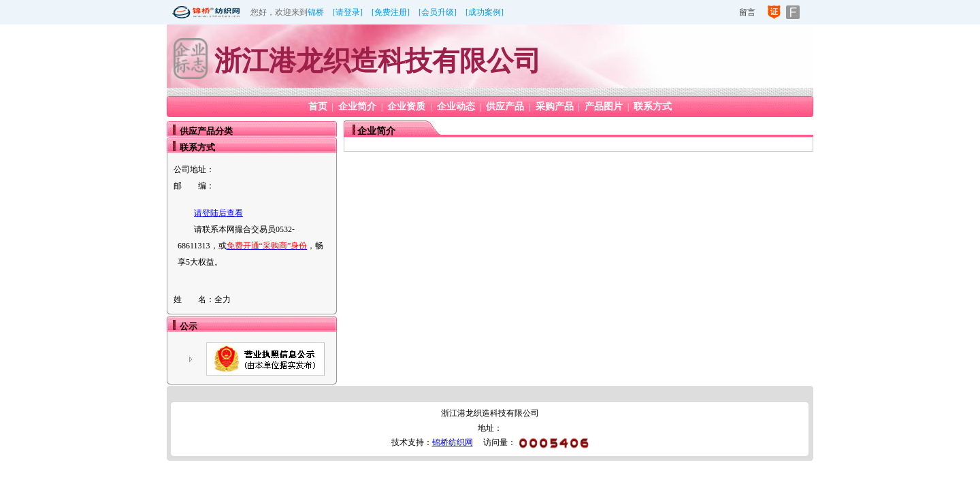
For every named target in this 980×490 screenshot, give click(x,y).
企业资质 (406, 107)
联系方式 (653, 107)
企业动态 (456, 107)
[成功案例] (485, 12)
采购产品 (555, 107)
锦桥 (316, 12)
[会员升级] (438, 12)
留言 (747, 12)
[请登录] (348, 12)
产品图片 (604, 107)
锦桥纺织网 (453, 442)
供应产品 (505, 107)
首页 (318, 107)
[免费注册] (391, 12)
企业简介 (357, 107)
